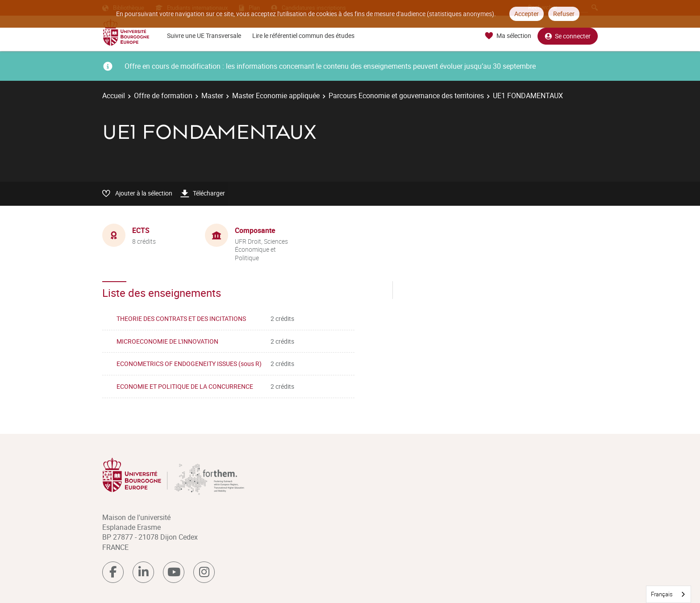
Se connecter (568, 36)
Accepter (527, 14)
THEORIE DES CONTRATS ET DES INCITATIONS (181, 318)
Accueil (114, 96)
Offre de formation (163, 96)
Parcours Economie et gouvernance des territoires (406, 96)
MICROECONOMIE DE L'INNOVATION (167, 341)
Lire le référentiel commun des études (303, 35)
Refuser (564, 14)
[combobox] (669, 594)
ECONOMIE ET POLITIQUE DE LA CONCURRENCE (185, 386)
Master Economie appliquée (276, 96)
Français (662, 594)
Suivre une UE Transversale (204, 35)
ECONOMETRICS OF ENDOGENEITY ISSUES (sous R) (189, 364)
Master (212, 96)
